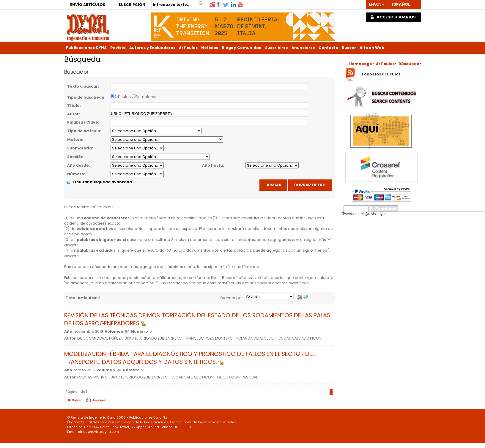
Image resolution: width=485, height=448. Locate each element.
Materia (75, 139)
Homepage (361, 64)
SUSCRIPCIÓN (132, 5)
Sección (75, 157)
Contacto (328, 48)
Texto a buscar (82, 86)
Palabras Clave (83, 122)
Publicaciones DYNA (86, 48)
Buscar (349, 48)
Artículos (188, 48)
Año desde (78, 165)
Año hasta (212, 165)
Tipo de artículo (84, 131)
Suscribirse (277, 48)
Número (76, 174)
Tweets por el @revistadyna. (365, 214)
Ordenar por (232, 298)
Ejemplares (146, 97)
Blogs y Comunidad (242, 48)
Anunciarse (303, 48)
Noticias (210, 48)
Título (73, 106)
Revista (118, 48)
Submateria (79, 148)
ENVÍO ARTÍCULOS (88, 5)
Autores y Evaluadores (152, 48)
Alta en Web (372, 48)
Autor (73, 114)
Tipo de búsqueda (86, 97)
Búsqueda (409, 64)
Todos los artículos (381, 74)
